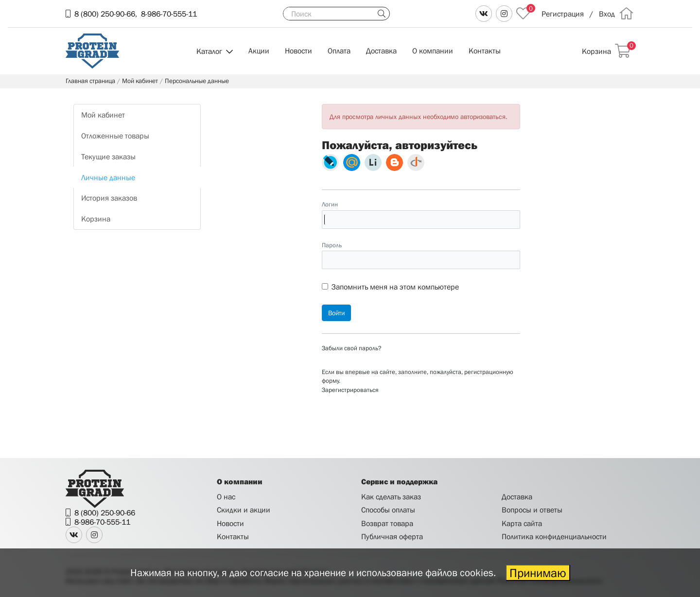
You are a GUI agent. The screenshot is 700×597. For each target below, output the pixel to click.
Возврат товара (387, 523)
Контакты (485, 51)
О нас (226, 496)
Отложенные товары (115, 136)
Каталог (209, 51)
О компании (433, 51)
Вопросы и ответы (532, 510)
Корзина (96, 219)
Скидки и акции (244, 510)
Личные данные (108, 177)
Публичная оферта (392, 536)
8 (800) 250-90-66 (105, 14)
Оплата (339, 51)
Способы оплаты (388, 510)
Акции (259, 51)
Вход (607, 14)
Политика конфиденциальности (554, 536)
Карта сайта (522, 523)
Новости (298, 51)
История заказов (109, 198)
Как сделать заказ (391, 496)
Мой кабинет (103, 115)
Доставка (381, 51)
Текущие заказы (108, 156)
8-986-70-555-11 (169, 14)
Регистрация (563, 14)
